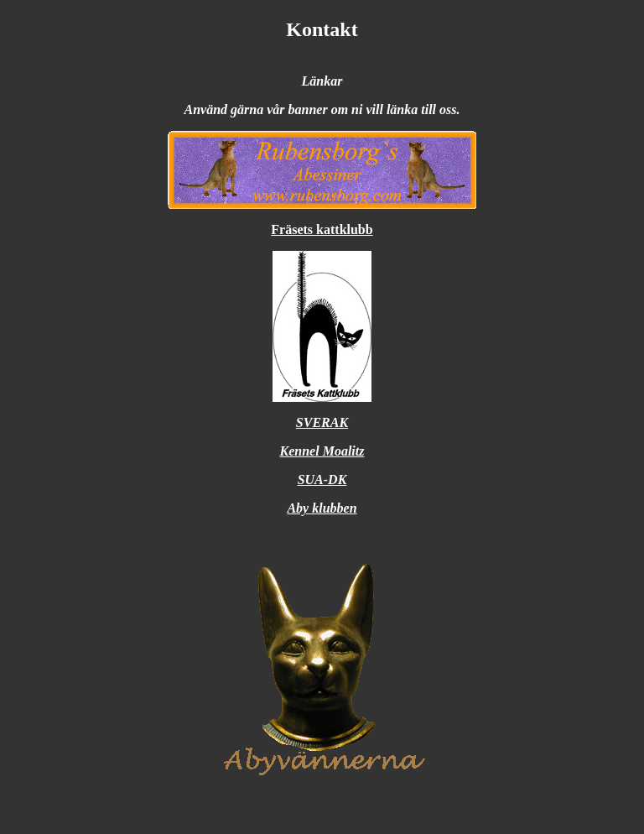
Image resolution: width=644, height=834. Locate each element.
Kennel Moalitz (322, 451)
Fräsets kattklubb (322, 229)
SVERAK (322, 422)
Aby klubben (322, 508)
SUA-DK (322, 480)
